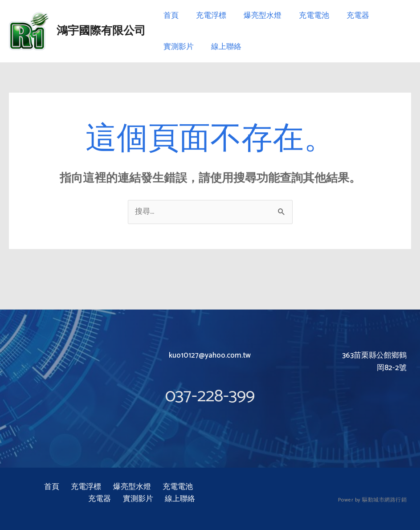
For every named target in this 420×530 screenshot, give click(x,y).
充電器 (348, 16)
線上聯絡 (223, 47)
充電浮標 (208, 16)
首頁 (170, 16)
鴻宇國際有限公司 (101, 31)
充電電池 (306, 16)
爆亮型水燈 (257, 16)
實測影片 (177, 47)
